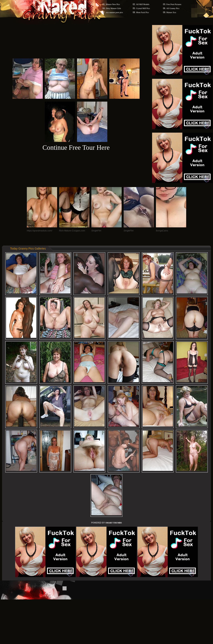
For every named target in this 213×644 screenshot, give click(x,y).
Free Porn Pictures (174, 4)
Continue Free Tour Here (76, 147)
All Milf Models (143, 4)
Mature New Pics (113, 4)
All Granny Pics (173, 8)
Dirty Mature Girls (113, 8)
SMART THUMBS (114, 523)
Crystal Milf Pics (143, 8)
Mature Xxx (171, 12)
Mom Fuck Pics (143, 12)
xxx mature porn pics (114, 12)
